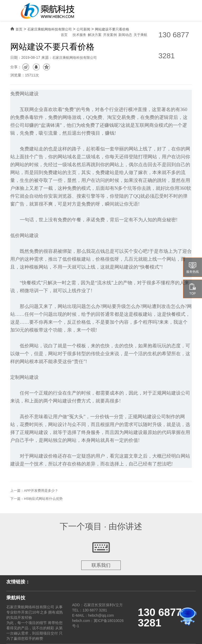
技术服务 (79, 35)
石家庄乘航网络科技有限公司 (50, 29)
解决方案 (95, 35)
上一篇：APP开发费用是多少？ (34, 491)
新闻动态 (125, 35)
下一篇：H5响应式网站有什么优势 (36, 499)
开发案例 (110, 35)
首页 (64, 35)
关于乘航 (140, 35)
